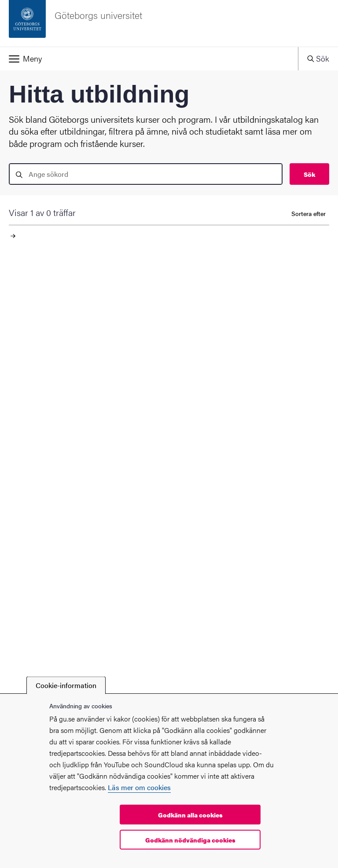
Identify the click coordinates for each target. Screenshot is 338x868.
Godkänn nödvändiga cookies (190, 840)
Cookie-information (66, 685)
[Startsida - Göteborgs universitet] (169, 23)
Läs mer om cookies (139, 787)
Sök (309, 174)
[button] (149, 59)
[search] (146, 174)
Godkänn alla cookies (190, 815)
